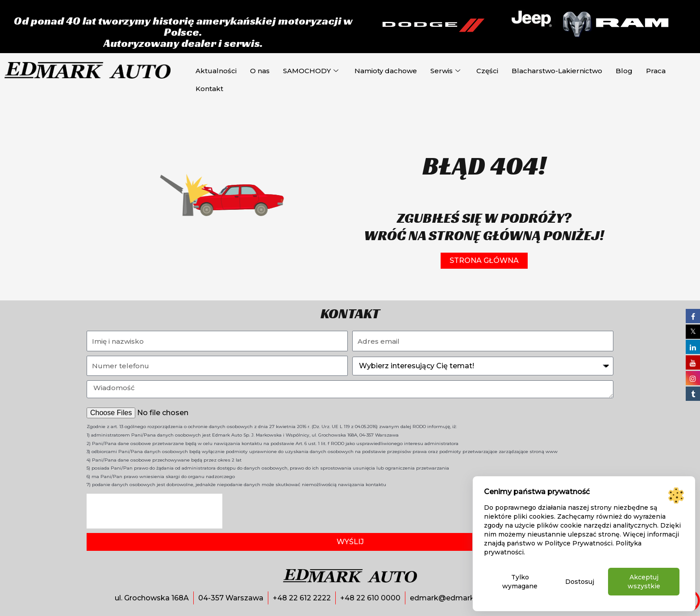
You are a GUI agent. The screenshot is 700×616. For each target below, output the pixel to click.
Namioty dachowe (386, 71)
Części (487, 71)
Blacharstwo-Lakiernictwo (557, 71)
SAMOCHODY (311, 71)
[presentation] (154, 511)
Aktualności (216, 71)
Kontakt (209, 89)
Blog (624, 71)
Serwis (445, 71)
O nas (260, 71)
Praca (656, 71)
